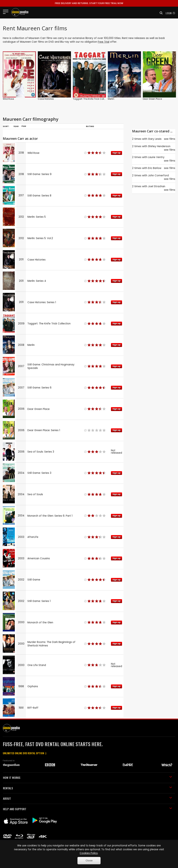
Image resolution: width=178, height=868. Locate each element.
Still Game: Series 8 (39, 196)
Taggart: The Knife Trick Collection (92, 99)
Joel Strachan (157, 186)
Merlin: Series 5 (37, 217)
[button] (160, 13)
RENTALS (88, 788)
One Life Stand (37, 665)
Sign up (117, 153)
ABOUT (88, 798)
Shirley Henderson (159, 146)
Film (24, 126)
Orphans (33, 686)
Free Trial (104, 42)
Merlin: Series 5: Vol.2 (40, 238)
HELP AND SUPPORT (88, 809)
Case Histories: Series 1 (42, 302)
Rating (90, 126)
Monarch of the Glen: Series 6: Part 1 (50, 516)
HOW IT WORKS (88, 778)
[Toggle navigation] (7, 12)
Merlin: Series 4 (37, 281)
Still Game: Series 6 (39, 388)
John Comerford (158, 176)
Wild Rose (8, 99)
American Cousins (39, 558)
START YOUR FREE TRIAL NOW (89, 3)
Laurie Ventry (156, 157)
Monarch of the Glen (40, 623)
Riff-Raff (33, 708)
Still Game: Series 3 (39, 473)
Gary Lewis (155, 139)
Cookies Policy (89, 853)
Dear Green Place (152, 99)
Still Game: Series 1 (39, 601)
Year (16, 126)
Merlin (111, 99)
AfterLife (33, 537)
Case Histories (46, 99)
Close (89, 861)
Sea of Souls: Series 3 (41, 452)
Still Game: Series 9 (39, 174)
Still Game (34, 580)
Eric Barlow (155, 168)
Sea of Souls (35, 494)
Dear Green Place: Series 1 (44, 430)
